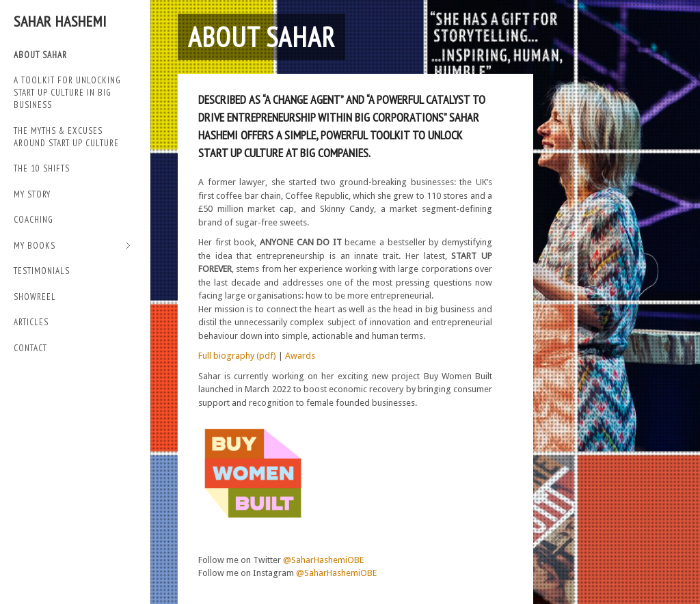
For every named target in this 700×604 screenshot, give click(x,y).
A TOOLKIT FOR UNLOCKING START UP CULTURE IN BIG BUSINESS (67, 93)
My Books (72, 246)
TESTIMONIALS (42, 271)
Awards (300, 356)
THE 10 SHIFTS (42, 168)
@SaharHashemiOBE (323, 560)
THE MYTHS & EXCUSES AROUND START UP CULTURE (66, 137)
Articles (31, 322)
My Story (32, 194)
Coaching (33, 220)
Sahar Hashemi (60, 21)
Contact (30, 348)
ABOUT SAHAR (40, 55)
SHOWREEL (35, 297)
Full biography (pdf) (237, 356)
